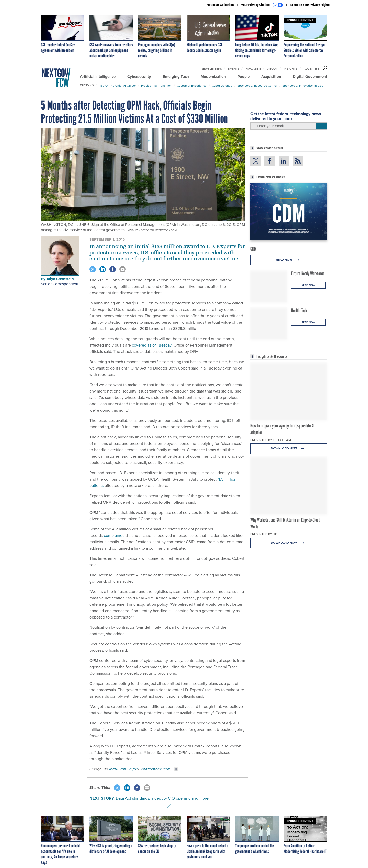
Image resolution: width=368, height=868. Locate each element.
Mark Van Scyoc (124, 769)
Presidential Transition (156, 86)
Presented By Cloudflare (271, 440)
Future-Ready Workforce (308, 274)
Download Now (289, 449)
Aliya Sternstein (60, 279)
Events (234, 69)
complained (114, 535)
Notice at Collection (220, 5)
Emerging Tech (176, 77)
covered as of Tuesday (152, 345)
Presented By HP (264, 534)
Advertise (312, 69)
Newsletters (211, 69)
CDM (254, 249)
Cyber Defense (222, 86)
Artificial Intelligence (98, 77)
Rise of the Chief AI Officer (117, 86)
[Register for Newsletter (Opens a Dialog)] (322, 126)
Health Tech (299, 311)
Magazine (253, 69)
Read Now (289, 260)
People (244, 77)
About (272, 69)
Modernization (213, 77)
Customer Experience (192, 86)
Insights (291, 69)
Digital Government (310, 77)
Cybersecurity (139, 77)
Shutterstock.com (155, 769)
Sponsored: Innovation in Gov (303, 86)
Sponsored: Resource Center (257, 86)
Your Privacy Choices (262, 5)
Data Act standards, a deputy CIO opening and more (162, 798)
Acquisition (271, 77)
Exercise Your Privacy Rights (310, 5)
